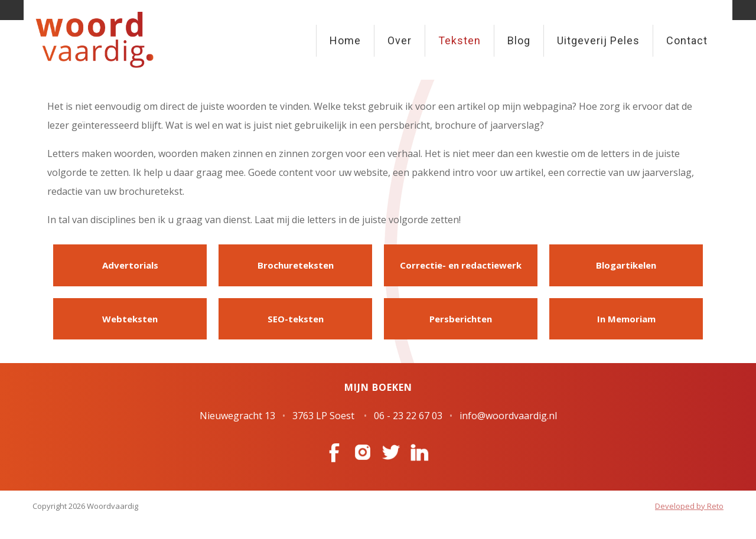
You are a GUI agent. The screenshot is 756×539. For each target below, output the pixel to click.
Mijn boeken (378, 387)
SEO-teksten (296, 319)
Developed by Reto (689, 506)
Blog (519, 40)
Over (400, 40)
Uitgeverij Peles (598, 40)
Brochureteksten (296, 265)
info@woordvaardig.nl (508, 416)
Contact (687, 40)
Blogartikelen (626, 265)
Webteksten (130, 319)
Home (345, 40)
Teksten (460, 40)
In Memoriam (626, 319)
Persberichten (461, 319)
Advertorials (130, 265)
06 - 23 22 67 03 (408, 416)
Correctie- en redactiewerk (461, 265)
